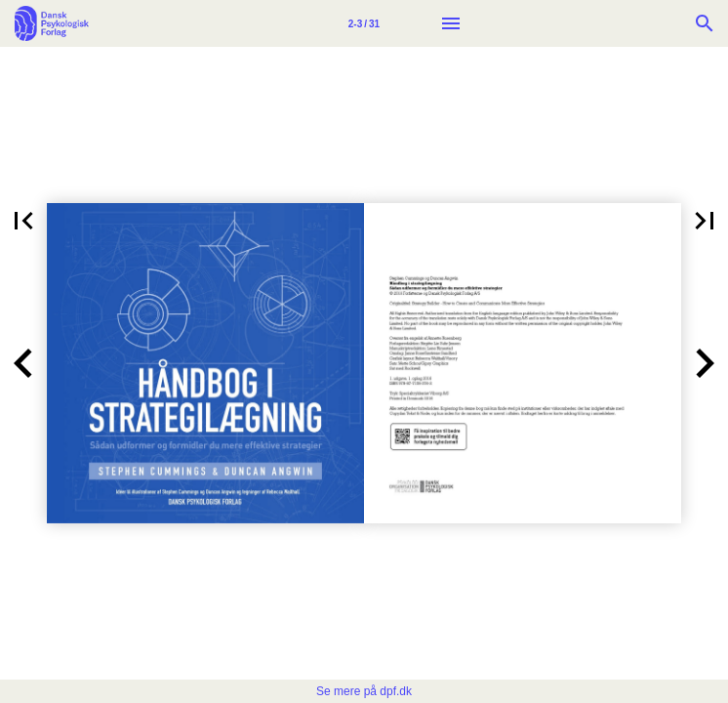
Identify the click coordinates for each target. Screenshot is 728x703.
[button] (23, 221)
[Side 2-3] (364, 23)
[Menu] (451, 23)
